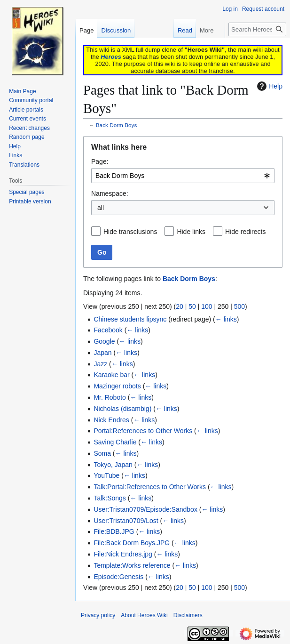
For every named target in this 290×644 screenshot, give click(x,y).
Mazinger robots (117, 386)
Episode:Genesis (118, 577)
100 (207, 306)
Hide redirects (245, 232)
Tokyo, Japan (113, 465)
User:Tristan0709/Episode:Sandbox (145, 509)
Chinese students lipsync (130, 319)
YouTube (106, 475)
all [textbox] (101, 208)
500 (239, 306)
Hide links (191, 232)
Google (104, 341)
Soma (102, 453)
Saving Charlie (115, 442)
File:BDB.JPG (114, 531)
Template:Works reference (132, 565)
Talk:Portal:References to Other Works (150, 487)
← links (226, 319)
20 (180, 306)
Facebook (108, 330)
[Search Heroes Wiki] (257, 29)
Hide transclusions (130, 232)
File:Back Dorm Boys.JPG (132, 543)
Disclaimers (188, 615)
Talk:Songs (110, 498)
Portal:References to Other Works (143, 431)
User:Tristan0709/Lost (126, 521)
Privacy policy (98, 615)
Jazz (100, 364)
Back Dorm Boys (117, 125)
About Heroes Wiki (144, 615)
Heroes (111, 57)
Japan (102, 353)
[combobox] (183, 176)
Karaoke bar (111, 375)
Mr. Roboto (110, 397)
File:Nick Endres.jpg (123, 554)
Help (269, 86)
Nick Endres (111, 420)
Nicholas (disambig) (122, 409)
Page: (100, 161)
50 (192, 306)
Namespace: (110, 193)
